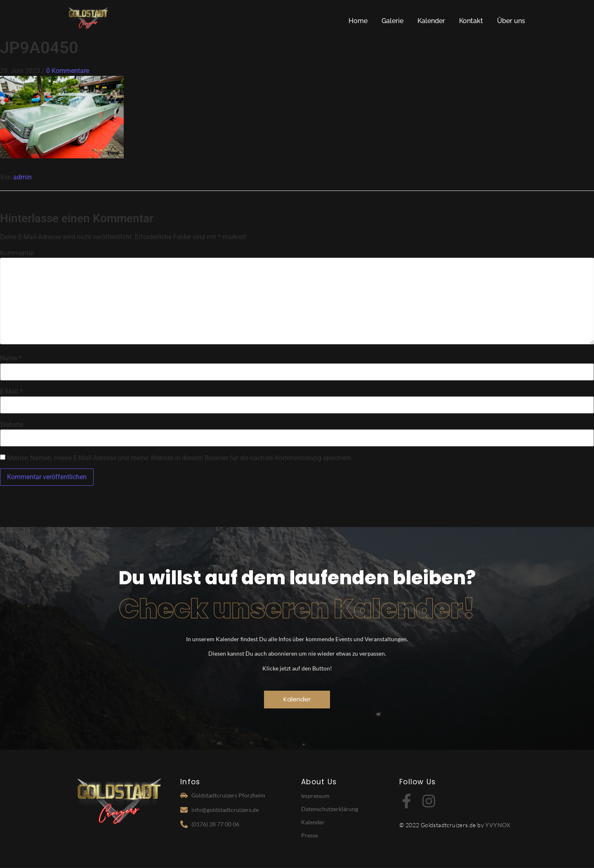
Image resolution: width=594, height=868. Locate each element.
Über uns (511, 21)
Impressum (315, 796)
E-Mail (11, 392)
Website (12, 425)
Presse (310, 835)
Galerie (392, 21)
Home (358, 21)
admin (22, 177)
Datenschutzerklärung (330, 809)
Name (11, 358)
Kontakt (471, 21)
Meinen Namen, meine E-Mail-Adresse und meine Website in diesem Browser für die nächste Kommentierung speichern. (180, 458)
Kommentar (17, 253)
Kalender (431, 21)
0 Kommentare (68, 71)
